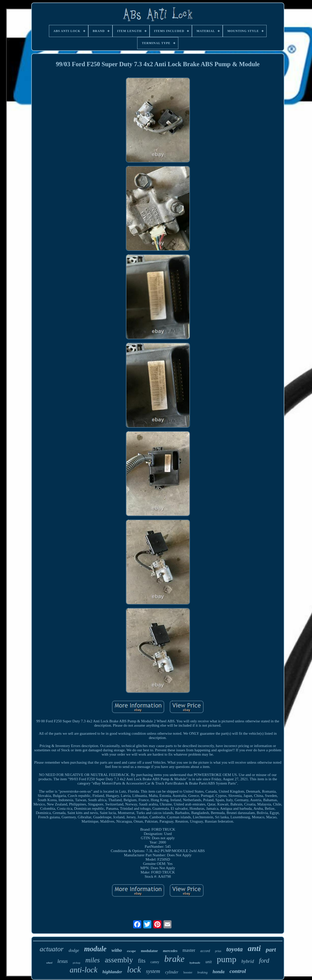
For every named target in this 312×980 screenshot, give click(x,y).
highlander (112, 972)
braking (203, 972)
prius (218, 951)
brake (175, 959)
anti (254, 948)
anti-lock (83, 970)
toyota (234, 949)
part (271, 950)
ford (264, 960)
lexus (63, 961)
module (95, 949)
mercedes (170, 951)
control (238, 971)
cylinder (172, 972)
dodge (74, 950)
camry (155, 962)
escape (131, 951)
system (153, 971)
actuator (52, 949)
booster (188, 972)
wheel (49, 963)
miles (93, 960)
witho (117, 950)
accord (205, 951)
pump (227, 959)
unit (209, 962)
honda (219, 972)
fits (142, 961)
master (189, 950)
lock (134, 970)
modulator (150, 951)
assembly (119, 960)
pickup (77, 963)
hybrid (248, 961)
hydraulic (195, 963)
